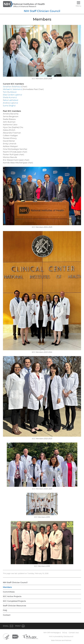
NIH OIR (52, 633)
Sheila (10, 97)
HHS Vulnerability (61, 636)
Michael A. (13, 89)
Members (7, 587)
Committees (9, 592)
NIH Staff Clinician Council (42, 11)
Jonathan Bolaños (12, 87)
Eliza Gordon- (12, 95)
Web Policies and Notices (61, 640)
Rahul (11, 100)
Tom (10, 92)
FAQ (5, 610)
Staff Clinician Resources (15, 606)
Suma (9, 106)
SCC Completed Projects (14, 601)
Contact (7, 615)
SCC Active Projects (12, 596)
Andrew (10, 103)
